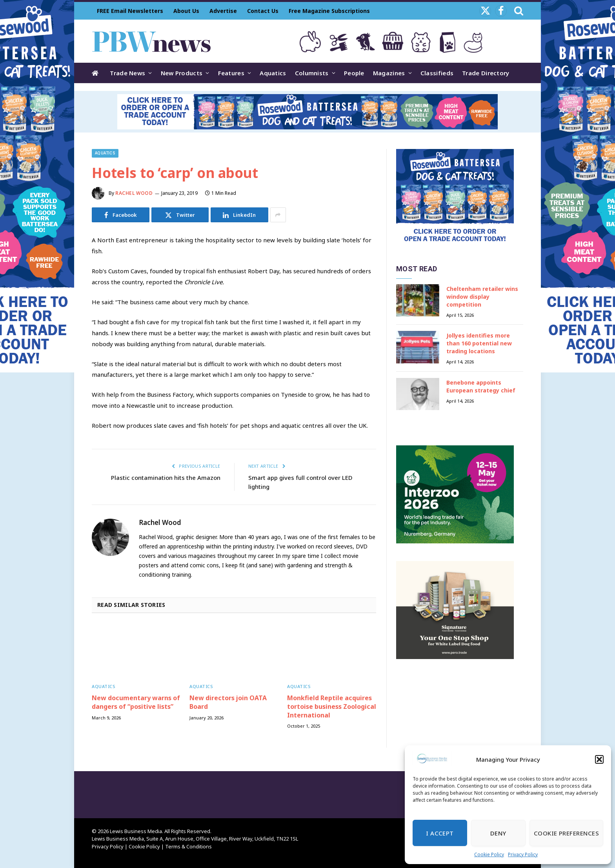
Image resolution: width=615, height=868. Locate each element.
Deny (498, 833)
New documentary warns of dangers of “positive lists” (136, 702)
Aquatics (273, 73)
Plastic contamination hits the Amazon (166, 478)
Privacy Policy (523, 854)
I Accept (440, 833)
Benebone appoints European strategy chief (481, 386)
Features (231, 73)
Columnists (312, 73)
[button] (599, 759)
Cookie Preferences (566, 833)
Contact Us (263, 11)
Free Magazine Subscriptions (329, 11)
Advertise (223, 11)
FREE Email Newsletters (130, 11)
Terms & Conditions (188, 846)
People (354, 73)
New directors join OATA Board (228, 702)
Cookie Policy (489, 854)
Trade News (127, 73)
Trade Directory (486, 73)
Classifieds (437, 73)
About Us (186, 11)
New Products (182, 73)
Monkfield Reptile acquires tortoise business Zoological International (332, 707)
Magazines (389, 73)
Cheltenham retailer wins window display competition (482, 297)
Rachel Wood (134, 193)
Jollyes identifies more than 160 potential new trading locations (479, 343)
